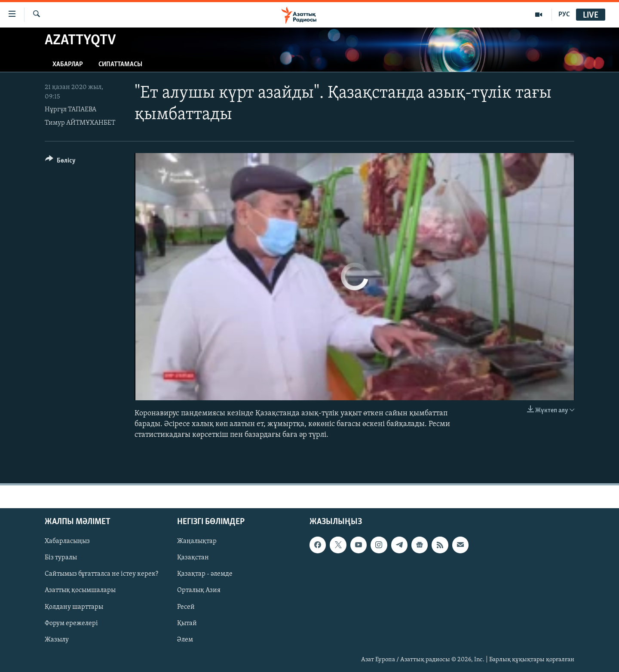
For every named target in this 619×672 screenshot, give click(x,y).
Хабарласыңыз (67, 541)
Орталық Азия (199, 590)
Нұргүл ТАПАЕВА (70, 110)
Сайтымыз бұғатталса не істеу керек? (101, 574)
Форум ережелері (71, 623)
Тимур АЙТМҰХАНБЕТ (80, 123)
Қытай (187, 623)
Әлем (185, 639)
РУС (564, 15)
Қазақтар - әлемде (205, 574)
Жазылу (57, 639)
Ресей (186, 607)
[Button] (60, 162)
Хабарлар (68, 64)
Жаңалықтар (197, 541)
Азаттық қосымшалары (80, 590)
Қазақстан (193, 558)
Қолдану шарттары (74, 607)
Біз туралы (61, 558)
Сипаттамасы (120, 64)
